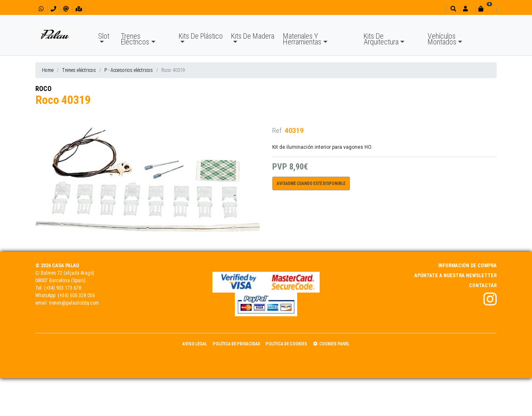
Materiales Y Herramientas (302, 39)
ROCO (43, 89)
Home (48, 70)
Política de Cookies (286, 344)
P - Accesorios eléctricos (129, 70)
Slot (104, 36)
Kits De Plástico (201, 36)
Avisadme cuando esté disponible (311, 183)
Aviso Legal (195, 344)
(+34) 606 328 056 (76, 295)
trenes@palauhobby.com (74, 303)
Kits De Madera (253, 36)
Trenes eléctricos (79, 70)
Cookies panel (331, 344)
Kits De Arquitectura (381, 39)
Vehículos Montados (442, 39)
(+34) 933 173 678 (63, 288)
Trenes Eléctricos (135, 39)
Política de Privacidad (236, 344)
